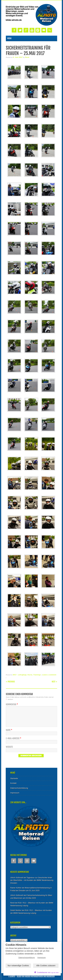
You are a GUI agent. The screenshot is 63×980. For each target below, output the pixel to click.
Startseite (14, 778)
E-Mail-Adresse (14, 738)
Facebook (14, 30)
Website (9, 747)
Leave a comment (49, 675)
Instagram (38, 30)
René (27, 57)
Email (44, 30)
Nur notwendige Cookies (18, 966)
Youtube (32, 30)
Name (9, 730)
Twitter (20, 30)
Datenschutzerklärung (19, 788)
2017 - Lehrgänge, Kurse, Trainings (27, 675)
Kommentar (12, 704)
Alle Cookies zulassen (46, 966)
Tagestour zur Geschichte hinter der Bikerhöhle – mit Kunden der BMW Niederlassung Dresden (32, 880)
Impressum (15, 793)
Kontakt (13, 783)
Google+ (26, 30)
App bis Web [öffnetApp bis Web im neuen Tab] (55, 973)
